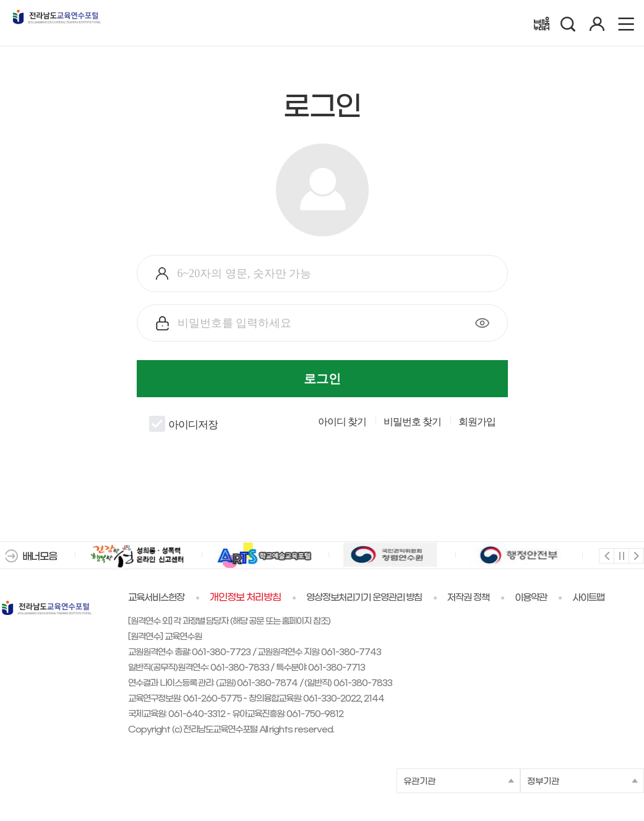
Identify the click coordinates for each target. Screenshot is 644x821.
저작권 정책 (468, 598)
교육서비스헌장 (156, 598)
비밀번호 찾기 (412, 422)
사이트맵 (588, 598)
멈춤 (621, 555)
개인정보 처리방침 (245, 598)
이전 (606, 555)
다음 (636, 555)
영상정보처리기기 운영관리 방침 (364, 598)
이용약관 (531, 598)
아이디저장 (183, 424)
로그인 (322, 379)
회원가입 (477, 422)
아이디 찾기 (342, 422)
